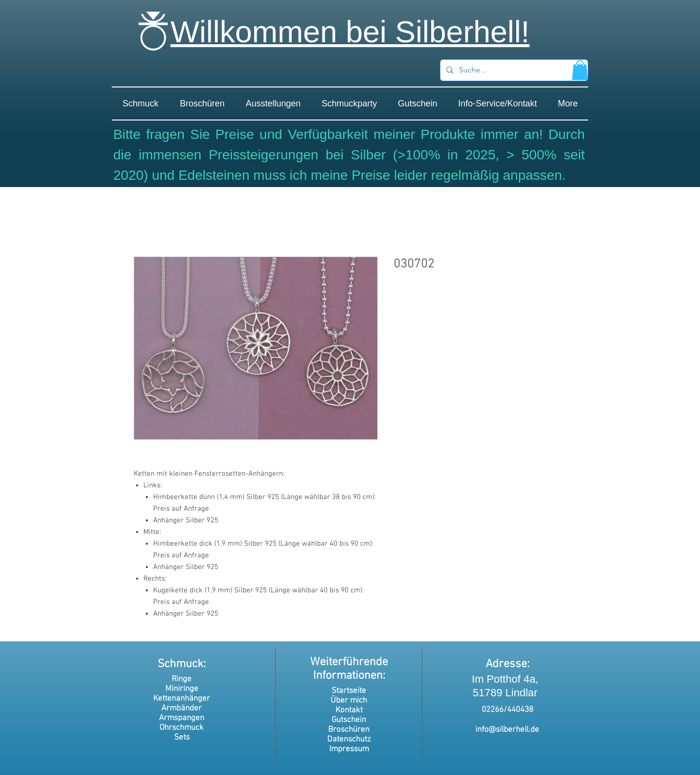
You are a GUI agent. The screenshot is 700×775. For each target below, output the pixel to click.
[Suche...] (513, 70)
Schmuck (180, 664)
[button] (580, 70)
